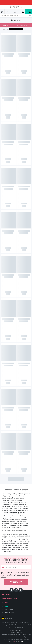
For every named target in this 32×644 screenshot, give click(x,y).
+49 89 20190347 (9, 610)
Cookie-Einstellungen (16, 632)
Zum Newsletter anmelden (16, 582)
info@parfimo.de (9, 612)
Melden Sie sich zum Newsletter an (16, 560)
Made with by (16, 641)
